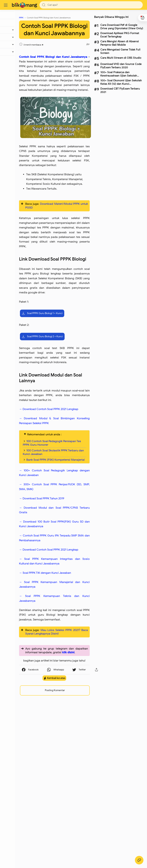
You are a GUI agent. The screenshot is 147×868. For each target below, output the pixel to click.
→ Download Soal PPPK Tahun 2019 (63, 605)
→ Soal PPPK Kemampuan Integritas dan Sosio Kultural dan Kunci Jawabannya (65, 684)
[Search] (91, 5)
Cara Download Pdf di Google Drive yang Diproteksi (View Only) (121, 27)
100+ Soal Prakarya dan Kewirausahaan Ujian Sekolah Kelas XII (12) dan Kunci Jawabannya (118, 74)
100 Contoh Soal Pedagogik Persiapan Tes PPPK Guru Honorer (64, 540)
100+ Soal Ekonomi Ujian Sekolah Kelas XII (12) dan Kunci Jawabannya (121, 82)
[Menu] (6, 5)
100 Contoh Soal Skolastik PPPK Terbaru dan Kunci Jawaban (62, 553)
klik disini (76, 794)
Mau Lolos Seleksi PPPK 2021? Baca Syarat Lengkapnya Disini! (67, 768)
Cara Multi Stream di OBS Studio (120, 58)
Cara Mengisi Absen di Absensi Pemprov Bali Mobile (119, 43)
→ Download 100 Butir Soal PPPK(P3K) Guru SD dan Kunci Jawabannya (65, 632)
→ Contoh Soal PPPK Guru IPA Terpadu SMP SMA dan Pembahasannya (65, 651)
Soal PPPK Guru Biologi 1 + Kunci (63, 390)
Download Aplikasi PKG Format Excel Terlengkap (119, 35)
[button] (44, 5)
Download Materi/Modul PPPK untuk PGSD (67, 246)
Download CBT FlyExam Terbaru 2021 (120, 90)
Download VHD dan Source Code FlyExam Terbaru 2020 (120, 66)
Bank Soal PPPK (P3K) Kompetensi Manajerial (59, 564)
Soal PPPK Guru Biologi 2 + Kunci (63, 413)
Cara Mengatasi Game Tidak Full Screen (120, 51)
